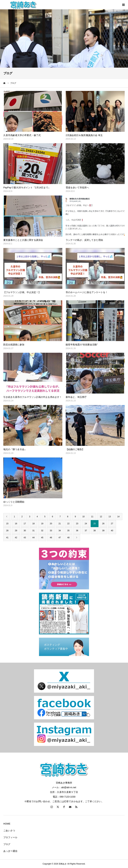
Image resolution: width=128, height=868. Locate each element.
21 (60, 524)
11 (92, 517)
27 (112, 524)
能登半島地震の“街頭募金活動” (82, 345)
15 (7, 524)
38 (95, 531)
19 (42, 524)
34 (60, 531)
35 (68, 531)
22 (68, 524)
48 (68, 538)
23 (77, 524)
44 (33, 538)
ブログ (7, 844)
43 (25, 538)
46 (51, 538)
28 (7, 531)
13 (110, 517)
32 (42, 531)
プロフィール (10, 837)
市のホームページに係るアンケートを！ (87, 292)
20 (51, 524)
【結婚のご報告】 (75, 449)
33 (51, 531)
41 (7, 538)
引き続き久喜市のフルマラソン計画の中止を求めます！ (32, 397)
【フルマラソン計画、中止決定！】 (22, 292)
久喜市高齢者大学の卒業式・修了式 (22, 135)
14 (118, 517)
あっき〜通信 (10, 851)
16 (16, 524)
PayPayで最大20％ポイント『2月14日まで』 (27, 188)
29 (16, 531)
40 (112, 531)
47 (60, 538)
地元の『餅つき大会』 (15, 449)
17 (25, 524)
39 (103, 531)
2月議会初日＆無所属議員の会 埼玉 (84, 135)
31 (33, 531)
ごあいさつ (9, 831)
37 (86, 531)
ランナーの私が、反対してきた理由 (84, 240)
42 (16, 538)
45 (42, 538)
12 (101, 517)
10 (83, 517)
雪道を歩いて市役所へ (77, 188)
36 (77, 531)
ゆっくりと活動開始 (14, 502)
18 (33, 524)
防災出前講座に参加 (14, 345)
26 (103, 524)
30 (25, 531)
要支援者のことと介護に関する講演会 (23, 240)
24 (86, 524)
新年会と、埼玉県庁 (76, 397)
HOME (7, 824)
